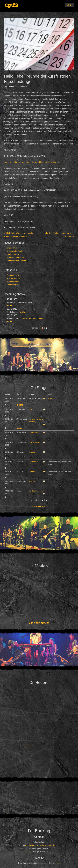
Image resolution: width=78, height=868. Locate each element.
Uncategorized (11, 227)
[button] (71, 730)
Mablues (33, 227)
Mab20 (24, 87)
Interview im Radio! (15, 251)
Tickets (11, 306)
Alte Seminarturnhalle (36, 491)
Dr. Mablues (25, 227)
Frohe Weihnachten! (16, 258)
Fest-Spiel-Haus (34, 442)
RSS (43, 328)
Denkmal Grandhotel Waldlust (33, 319)
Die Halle (32, 481)
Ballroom (32, 452)
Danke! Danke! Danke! (16, 261)
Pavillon (22, 312)
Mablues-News (13, 282)
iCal (46, 328)
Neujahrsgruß (13, 254)
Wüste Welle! (13, 248)
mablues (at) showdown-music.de (40, 845)
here (58, 863)
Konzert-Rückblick (15, 278)
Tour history (39, 507)
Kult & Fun (52, 398)
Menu (69, 5)
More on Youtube (39, 623)
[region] (39, 730)
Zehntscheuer (34, 433)
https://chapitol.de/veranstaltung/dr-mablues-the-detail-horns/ (32, 162)
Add (6, 405)
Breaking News (13, 275)
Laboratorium (34, 462)
